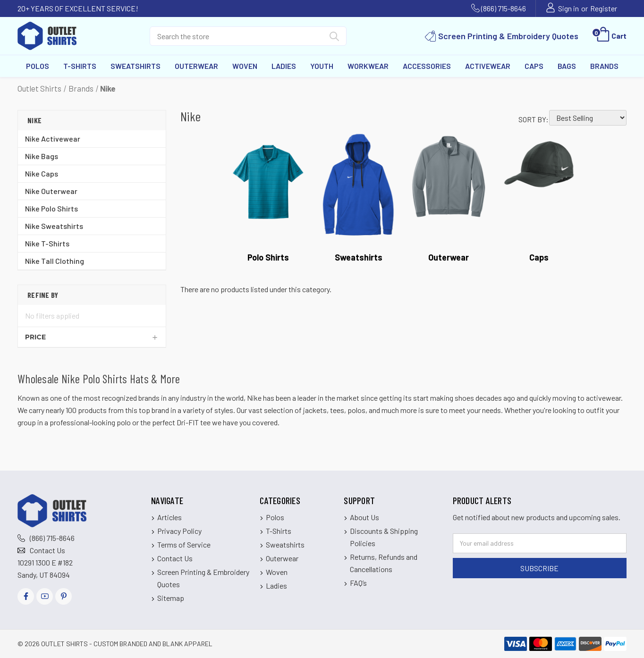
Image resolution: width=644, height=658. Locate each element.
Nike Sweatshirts (54, 226)
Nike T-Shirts (47, 243)
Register (604, 8)
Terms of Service (184, 544)
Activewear (488, 66)
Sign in (568, 8)
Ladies (284, 66)
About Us (364, 517)
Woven (245, 66)
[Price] (92, 337)
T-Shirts (80, 66)
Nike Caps (42, 173)
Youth (322, 66)
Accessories (427, 66)
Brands (604, 66)
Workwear (368, 66)
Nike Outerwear (51, 191)
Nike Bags (42, 156)
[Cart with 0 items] (611, 36)
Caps (534, 66)
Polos (38, 66)
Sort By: (534, 119)
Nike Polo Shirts (51, 208)
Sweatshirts (136, 66)
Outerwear (196, 66)
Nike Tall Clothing (55, 261)
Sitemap (171, 598)
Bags (567, 66)
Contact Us (47, 550)
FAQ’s (358, 583)
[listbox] (588, 118)
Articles (169, 517)
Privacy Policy (179, 531)
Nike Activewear (53, 139)
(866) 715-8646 (504, 8)
